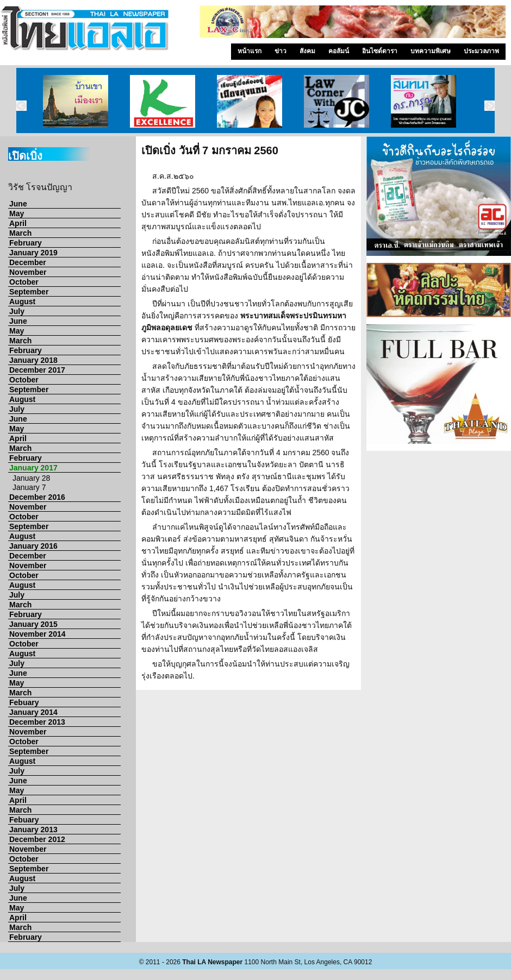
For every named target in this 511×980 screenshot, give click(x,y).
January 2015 (33, 624)
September (29, 292)
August (22, 301)
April (18, 223)
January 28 (31, 478)
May (17, 213)
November (28, 272)
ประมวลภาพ (481, 51)
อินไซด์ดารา (380, 51)
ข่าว (281, 51)
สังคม (307, 51)
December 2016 (37, 497)
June (18, 204)
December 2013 (37, 722)
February (26, 243)
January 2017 (33, 468)
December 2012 (37, 839)
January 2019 (33, 253)
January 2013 (33, 830)
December (28, 262)
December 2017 (37, 370)
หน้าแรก (250, 51)
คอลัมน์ (339, 51)
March (20, 233)
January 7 (29, 487)
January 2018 (33, 360)
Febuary (24, 702)
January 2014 (33, 712)
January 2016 (33, 546)
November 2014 (38, 634)
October (24, 282)
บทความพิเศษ (431, 51)
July (17, 311)
